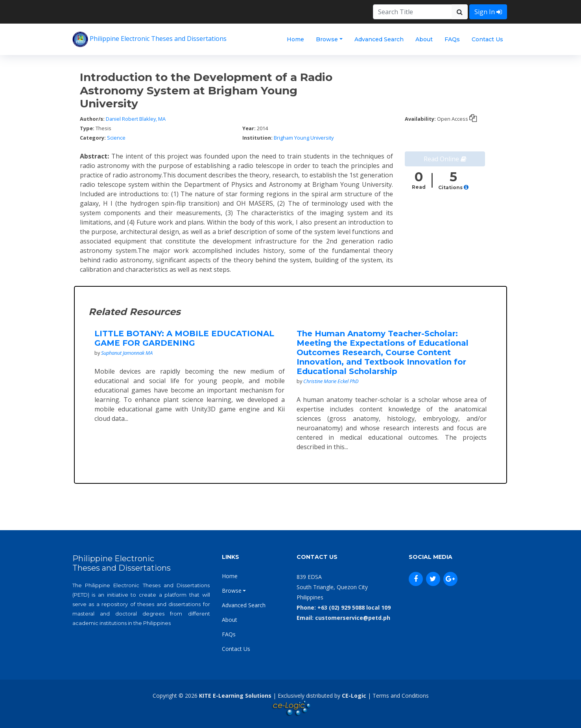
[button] (466, 187)
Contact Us (487, 39)
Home (295, 39)
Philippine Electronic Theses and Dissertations (149, 39)
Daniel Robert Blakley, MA (136, 119)
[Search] (413, 12)
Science (116, 138)
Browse (327, 39)
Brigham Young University (304, 138)
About (424, 39)
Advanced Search (379, 39)
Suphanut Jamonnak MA (127, 353)
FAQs (452, 39)
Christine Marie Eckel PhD (331, 381)
